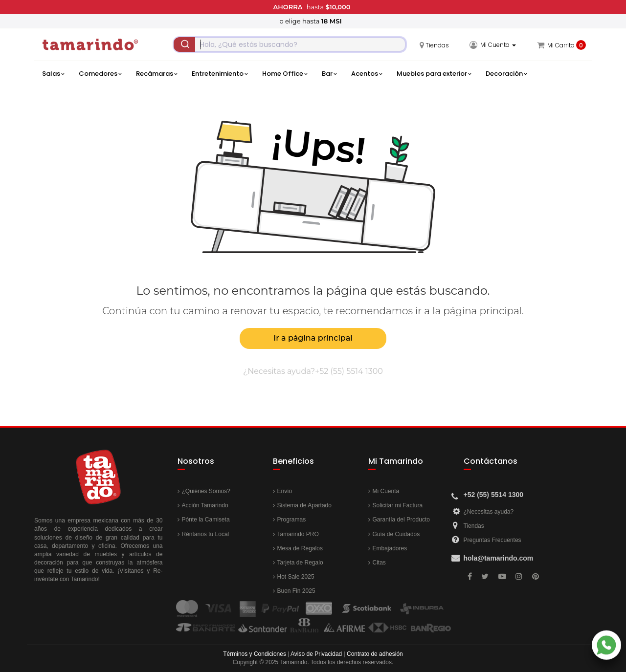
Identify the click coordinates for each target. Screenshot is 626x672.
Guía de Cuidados (396, 534)
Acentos (367, 74)
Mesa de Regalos (300, 548)
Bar (329, 74)
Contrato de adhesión (375, 654)
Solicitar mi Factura (398, 505)
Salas (53, 74)
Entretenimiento (220, 74)
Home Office (285, 74)
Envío (285, 491)
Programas (292, 520)
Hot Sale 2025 (296, 577)
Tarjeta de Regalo (300, 563)
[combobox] (290, 44)
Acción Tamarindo (205, 505)
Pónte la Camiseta (206, 520)
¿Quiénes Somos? (206, 491)
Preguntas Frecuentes (492, 540)
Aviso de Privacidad (316, 654)
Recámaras (156, 74)
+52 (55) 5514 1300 (349, 371)
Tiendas (474, 526)
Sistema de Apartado (304, 505)
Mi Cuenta (386, 491)
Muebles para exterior (434, 74)
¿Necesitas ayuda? (489, 512)
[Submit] (184, 44)
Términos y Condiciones (255, 654)
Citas (379, 563)
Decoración (506, 74)
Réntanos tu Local (206, 534)
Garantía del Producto (401, 520)
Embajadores (390, 548)
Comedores (100, 74)
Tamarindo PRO (298, 534)
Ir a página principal (313, 338)
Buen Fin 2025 (296, 591)
